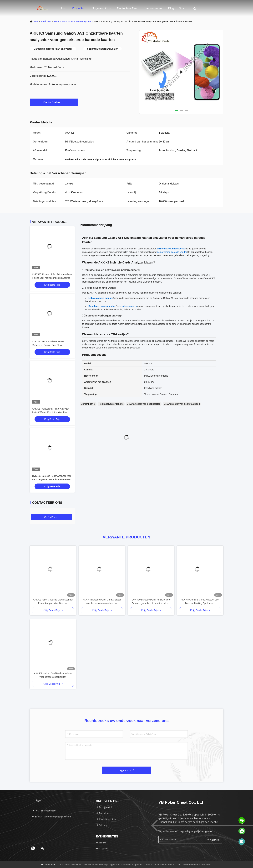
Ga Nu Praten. (54, 102)
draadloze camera (128, 306)
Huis (63, 8)
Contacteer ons (127, 8)
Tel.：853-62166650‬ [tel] (44, 811)
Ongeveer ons (101, 8)
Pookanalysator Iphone (111, 404)
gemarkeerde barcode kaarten (172, 252)
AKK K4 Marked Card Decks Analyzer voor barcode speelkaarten (53, 675)
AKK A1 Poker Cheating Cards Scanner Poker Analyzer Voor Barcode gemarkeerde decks (53, 602)
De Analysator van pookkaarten (144, 404)
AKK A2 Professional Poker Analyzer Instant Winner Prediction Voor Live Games (50, 412)
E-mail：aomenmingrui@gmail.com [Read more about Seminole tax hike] (51, 817)
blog (171, 8)
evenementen (153, 8)
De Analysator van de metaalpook (182, 404)
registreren (213, 840)
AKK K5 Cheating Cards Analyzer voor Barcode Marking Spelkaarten (200, 601)
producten (46, 21)
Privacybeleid (48, 865)
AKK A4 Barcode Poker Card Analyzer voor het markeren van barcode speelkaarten (102, 602)
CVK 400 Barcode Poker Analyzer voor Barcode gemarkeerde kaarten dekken (151, 601)
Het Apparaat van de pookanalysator (73, 21)
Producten (79, 8)
